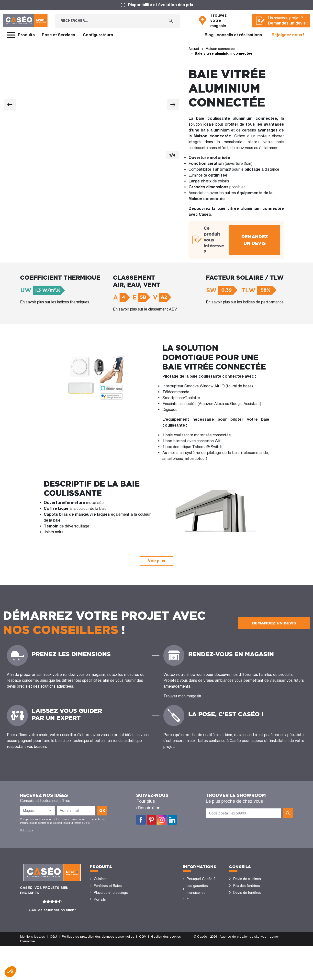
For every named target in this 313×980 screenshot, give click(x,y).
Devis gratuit (197, 913)
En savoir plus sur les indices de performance (245, 302)
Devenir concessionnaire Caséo (199, 934)
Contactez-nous (200, 899)
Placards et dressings (111, 893)
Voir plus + (27, 830)
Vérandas (101, 934)
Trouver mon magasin (182, 696)
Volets (99, 941)
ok (102, 811)
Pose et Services (58, 35)
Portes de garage (107, 947)
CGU (53, 971)
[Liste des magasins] (37, 811)
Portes (99, 906)
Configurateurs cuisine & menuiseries (250, 917)
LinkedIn (172, 820)
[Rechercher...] (108, 21)
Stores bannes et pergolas (107, 923)
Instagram (162, 820)
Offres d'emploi (199, 920)
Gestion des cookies (166, 971)
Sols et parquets (107, 913)
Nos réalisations (246, 927)
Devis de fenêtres (247, 893)
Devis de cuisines (247, 879)
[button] (10, 972)
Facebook (141, 820)
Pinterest (151, 820)
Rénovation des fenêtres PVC (245, 903)
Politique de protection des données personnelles (98, 971)
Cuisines (101, 879)
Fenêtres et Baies (108, 886)
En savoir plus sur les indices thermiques (55, 302)
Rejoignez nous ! (288, 35)
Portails (100, 899)
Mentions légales (33, 971)
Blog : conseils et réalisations (233, 35)
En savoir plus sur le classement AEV (145, 309)
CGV (143, 971)
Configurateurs (98, 35)
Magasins (194, 906)
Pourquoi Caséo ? (201, 879)
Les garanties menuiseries (197, 889)
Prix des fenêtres (247, 886)
